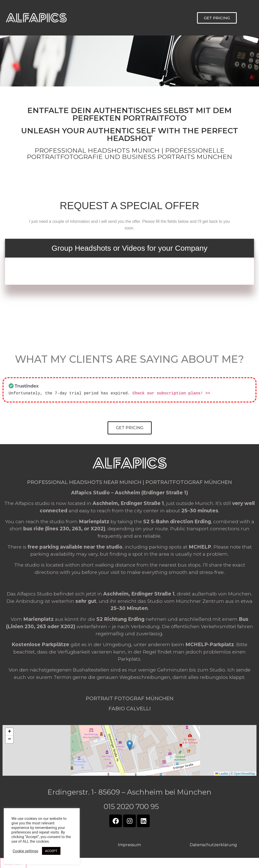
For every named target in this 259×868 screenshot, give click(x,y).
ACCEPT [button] (51, 851)
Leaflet (222, 773)
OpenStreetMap (244, 773)
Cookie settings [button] (25, 851)
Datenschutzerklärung (213, 844)
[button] (130, 745)
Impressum (129, 844)
